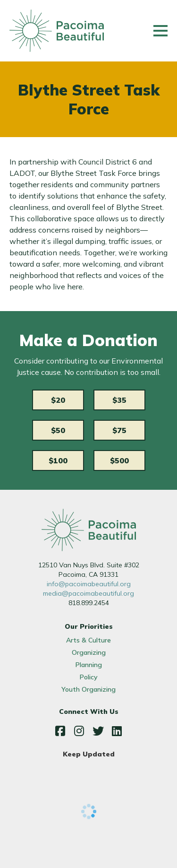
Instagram (79, 731)
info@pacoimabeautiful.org (89, 584)
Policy (89, 677)
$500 (119, 460)
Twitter (98, 731)
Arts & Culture (88, 640)
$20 (58, 400)
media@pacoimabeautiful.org (88, 593)
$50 (58, 430)
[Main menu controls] (160, 31)
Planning (89, 665)
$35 (119, 400)
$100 (58, 460)
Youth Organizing (88, 689)
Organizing (89, 652)
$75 (119, 430)
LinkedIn (117, 731)
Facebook (60, 731)
